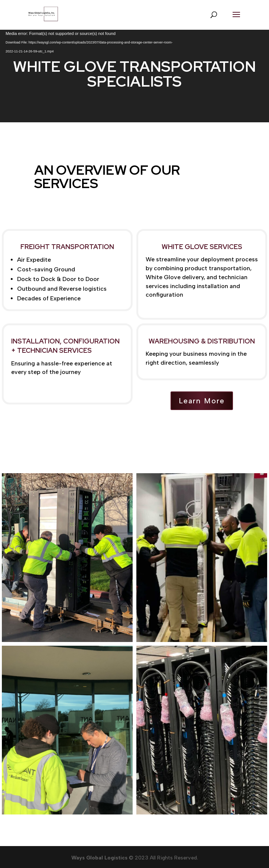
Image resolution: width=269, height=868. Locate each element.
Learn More (202, 401)
